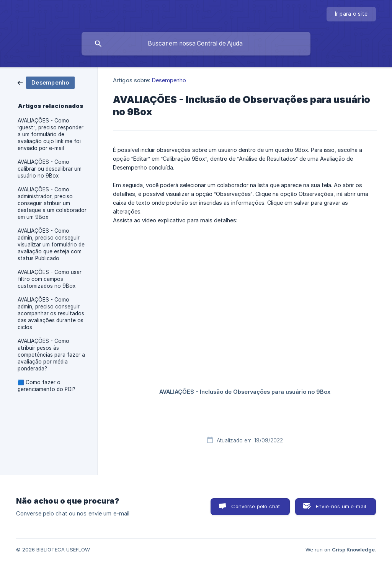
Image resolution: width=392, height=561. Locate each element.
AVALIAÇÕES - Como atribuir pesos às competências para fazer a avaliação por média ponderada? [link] (51, 355)
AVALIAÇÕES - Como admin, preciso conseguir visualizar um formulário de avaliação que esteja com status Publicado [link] (51, 245)
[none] (351, 14)
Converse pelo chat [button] (256, 506)
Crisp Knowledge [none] (353, 550)
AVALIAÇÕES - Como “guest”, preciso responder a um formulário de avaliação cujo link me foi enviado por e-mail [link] (51, 134)
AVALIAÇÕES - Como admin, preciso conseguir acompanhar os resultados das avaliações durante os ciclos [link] (51, 313)
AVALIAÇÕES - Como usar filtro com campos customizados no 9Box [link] (50, 279)
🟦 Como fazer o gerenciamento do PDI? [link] (47, 386)
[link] (46, 82)
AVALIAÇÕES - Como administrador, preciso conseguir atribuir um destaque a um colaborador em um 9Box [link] (52, 203)
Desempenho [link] (169, 80)
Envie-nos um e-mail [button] (341, 506)
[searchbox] (196, 44)
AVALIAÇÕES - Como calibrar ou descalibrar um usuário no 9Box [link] (50, 169)
